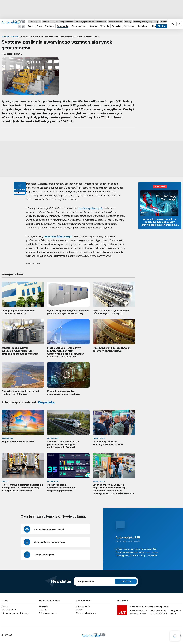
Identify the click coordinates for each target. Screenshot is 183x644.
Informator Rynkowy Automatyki (16, 613)
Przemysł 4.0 (166, 22)
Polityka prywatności (48, 613)
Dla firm (162, 26)
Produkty (49, 26)
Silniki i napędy (35, 22)
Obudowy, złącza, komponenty (146, 22)
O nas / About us (9, 610)
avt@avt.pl (176, 611)
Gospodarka (63, 26)
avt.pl (173, 613)
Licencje (43, 610)
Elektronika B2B (83, 606)
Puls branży (129, 26)
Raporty (93, 26)
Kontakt (5, 606)
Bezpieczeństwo (115, 22)
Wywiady (105, 26)
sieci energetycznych (90, 208)
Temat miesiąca (79, 26)
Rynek (31, 26)
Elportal (79, 610)
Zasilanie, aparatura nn (84, 22)
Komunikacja (101, 22)
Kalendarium (143, 26)
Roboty (46, 22)
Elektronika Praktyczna (86, 613)
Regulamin (43, 606)
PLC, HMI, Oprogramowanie (62, 22)
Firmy (39, 26)
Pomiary (128, 22)
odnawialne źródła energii (58, 236)
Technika (116, 26)
